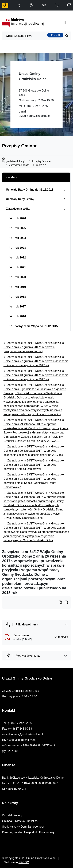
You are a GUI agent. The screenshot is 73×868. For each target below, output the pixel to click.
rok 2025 (18, 228)
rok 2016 (18, 316)
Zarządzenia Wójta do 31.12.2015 (34, 326)
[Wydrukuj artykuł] (62, 603)
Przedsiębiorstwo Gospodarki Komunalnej (28, 832)
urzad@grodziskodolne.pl (35, 116)
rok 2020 (18, 277)
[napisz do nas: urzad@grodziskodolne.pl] (69, 5)
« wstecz (12, 177)
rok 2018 (18, 297)
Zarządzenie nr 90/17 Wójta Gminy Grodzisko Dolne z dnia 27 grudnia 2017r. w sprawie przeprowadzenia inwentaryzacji (34, 347)
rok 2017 (18, 307)
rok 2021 (18, 267)
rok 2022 (18, 258)
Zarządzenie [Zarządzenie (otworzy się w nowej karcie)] (21, 635)
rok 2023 (18, 248)
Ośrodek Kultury (12, 815)
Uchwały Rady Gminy (36, 199)
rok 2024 (18, 238)
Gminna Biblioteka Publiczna (20, 821)
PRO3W (24, 862)
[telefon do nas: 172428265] (57, 5)
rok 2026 (18, 218)
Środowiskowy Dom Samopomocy (23, 827)
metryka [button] (61, 637)
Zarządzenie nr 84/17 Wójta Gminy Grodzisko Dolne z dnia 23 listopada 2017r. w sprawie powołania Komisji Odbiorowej (34, 465)
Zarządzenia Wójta (36, 209)
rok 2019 (18, 287)
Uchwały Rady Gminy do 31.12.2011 (36, 190)
